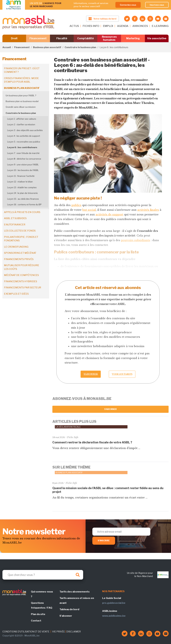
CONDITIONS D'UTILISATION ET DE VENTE (26, 632)
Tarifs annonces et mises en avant (77, 601)
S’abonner (91, 374)
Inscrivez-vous (157, 5)
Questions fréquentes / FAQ (42, 605)
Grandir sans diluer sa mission (21, 107)
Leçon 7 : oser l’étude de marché (23, 153)
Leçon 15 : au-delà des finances (23, 199)
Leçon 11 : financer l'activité (21, 176)
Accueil (7, 47)
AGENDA (123, 26)
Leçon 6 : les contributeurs (22, 147)
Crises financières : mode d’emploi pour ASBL (21, 80)
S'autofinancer (15, 225)
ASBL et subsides (15, 218)
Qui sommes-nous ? (42, 594)
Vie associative (157, 38)
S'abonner (110, 409)
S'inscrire (104, 541)
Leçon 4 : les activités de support (24, 136)
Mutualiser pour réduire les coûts (22, 267)
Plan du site (38, 614)
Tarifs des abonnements (75, 592)
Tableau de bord (69, 609)
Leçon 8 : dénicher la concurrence (24, 159)
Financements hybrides (21, 281)
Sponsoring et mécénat (20, 253)
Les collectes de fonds (20, 231)
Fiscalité (62, 38)
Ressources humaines (109, 38)
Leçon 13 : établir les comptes (22, 187)
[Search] (43, 575)
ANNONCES (140, 26)
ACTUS (74, 26)
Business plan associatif (47, 47)
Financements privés (19, 259)
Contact (36, 621)
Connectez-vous (128, 5)
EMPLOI (108, 26)
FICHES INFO (91, 26)
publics (76, 205)
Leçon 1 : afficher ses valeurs (22, 119)
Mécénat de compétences (21, 275)
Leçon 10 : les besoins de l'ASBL (23, 170)
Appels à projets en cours (22, 212)
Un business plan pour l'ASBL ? (21, 95)
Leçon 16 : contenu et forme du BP (24, 204)
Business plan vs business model (22, 101)
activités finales (148, 210)
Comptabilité (85, 38)
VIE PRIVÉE (59, 632)
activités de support (109, 214)
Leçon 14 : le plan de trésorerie (22, 193)
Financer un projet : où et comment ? (22, 70)
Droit (14, 38)
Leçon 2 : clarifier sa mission (21, 124)
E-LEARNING (160, 26)
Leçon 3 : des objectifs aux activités (25, 130)
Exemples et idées (16, 294)
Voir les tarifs (122, 374)
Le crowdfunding (16, 247)
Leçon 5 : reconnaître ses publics (24, 142)
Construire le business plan (80, 47)
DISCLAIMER (74, 632)
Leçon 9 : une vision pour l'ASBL (23, 165)
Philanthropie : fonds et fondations (21, 239)
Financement (38, 38)
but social (89, 210)
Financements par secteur (23, 288)
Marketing (133, 38)
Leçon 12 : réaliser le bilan (20, 182)
